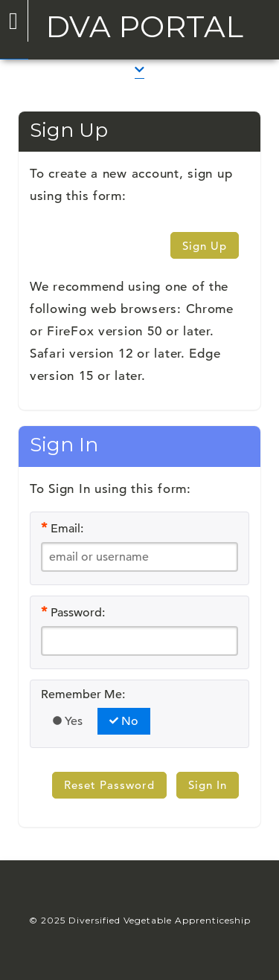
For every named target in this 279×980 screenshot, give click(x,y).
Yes (68, 721)
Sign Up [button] (205, 246)
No (124, 721)
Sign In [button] (208, 785)
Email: (67, 529)
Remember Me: (83, 694)
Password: (78, 613)
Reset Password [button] (109, 785)
